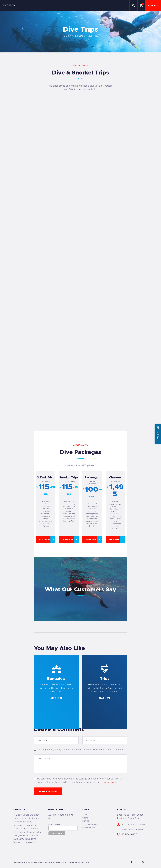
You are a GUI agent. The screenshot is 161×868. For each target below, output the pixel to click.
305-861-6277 (129, 834)
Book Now (45, 540)
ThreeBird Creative (79, 863)
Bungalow (56, 679)
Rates (86, 821)
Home (66, 36)
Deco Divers (19, 863)
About (86, 815)
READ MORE (56, 698)
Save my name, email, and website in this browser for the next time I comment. (80, 750)
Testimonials (90, 824)
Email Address (54, 824)
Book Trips (89, 827)
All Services (78, 36)
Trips (105, 679)
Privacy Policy (109, 782)
